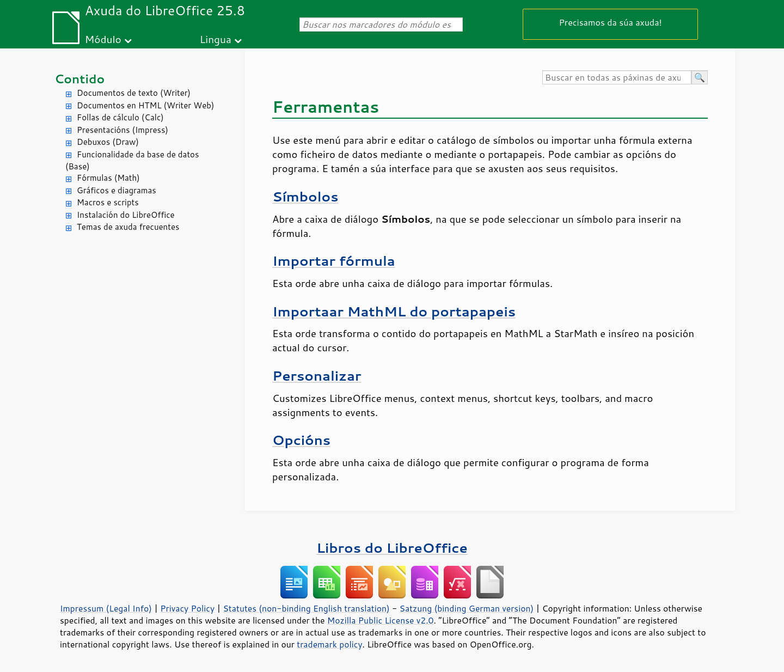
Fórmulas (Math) (108, 178)
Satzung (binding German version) (467, 608)
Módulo (103, 39)
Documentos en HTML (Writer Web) (145, 105)
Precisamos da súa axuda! (610, 22)
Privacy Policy (187, 608)
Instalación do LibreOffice (126, 215)
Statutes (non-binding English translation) (306, 608)
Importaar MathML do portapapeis (394, 311)
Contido (79, 79)
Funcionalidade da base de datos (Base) (132, 161)
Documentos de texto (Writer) (134, 93)
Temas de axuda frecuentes (128, 227)
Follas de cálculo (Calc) (120, 117)
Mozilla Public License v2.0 (381, 620)
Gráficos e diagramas (117, 190)
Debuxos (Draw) (108, 142)
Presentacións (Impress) (122, 130)
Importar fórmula (334, 261)
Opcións (301, 440)
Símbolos (305, 196)
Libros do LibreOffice (392, 548)
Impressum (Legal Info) (106, 608)
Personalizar (317, 375)
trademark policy (329, 644)
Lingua (216, 39)
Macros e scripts (108, 202)
